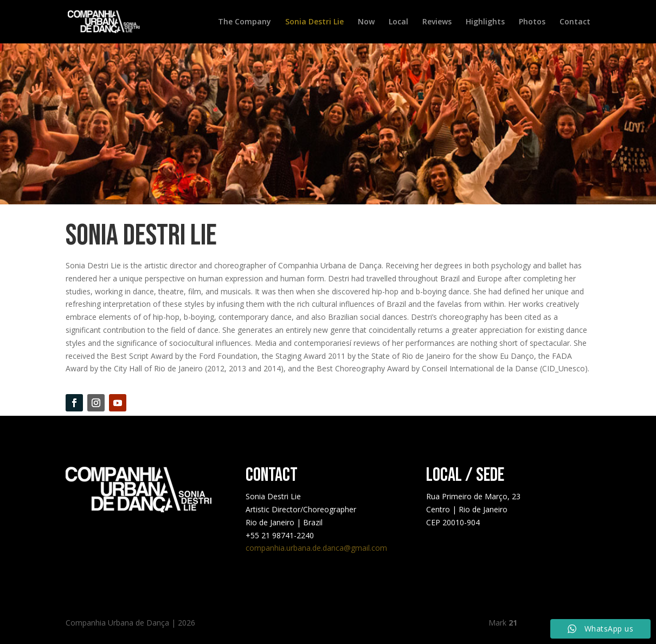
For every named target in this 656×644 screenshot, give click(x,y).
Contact (575, 22)
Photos (532, 22)
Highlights (485, 22)
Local (398, 22)
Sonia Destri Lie (314, 22)
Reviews (437, 22)
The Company (245, 22)
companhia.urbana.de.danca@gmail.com (316, 548)
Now (366, 22)
